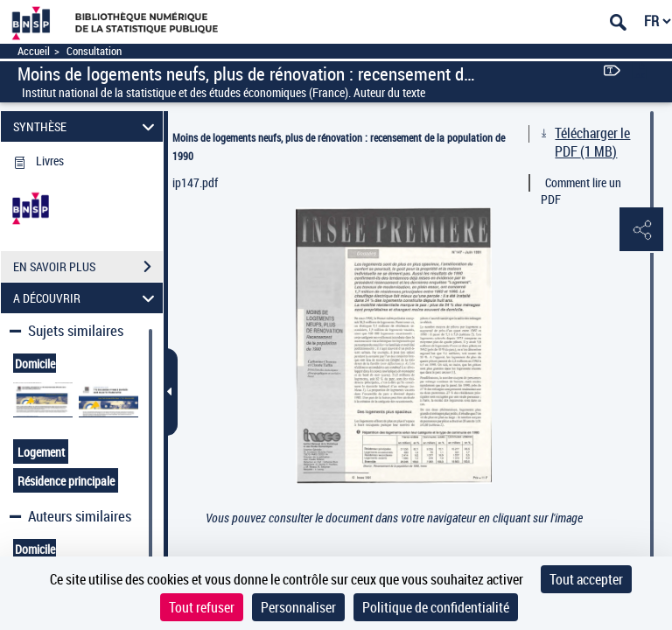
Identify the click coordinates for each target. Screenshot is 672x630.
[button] (641, 230)
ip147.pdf (195, 182)
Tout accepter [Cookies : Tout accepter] (586, 579)
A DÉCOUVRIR (87, 298)
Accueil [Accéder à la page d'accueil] (34, 51)
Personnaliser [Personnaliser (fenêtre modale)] (298, 607)
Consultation (94, 51)
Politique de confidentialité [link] (436, 607)
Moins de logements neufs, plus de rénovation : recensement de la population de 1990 (339, 147)
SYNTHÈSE (87, 126)
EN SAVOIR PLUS (88, 267)
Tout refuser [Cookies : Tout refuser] (202, 607)
